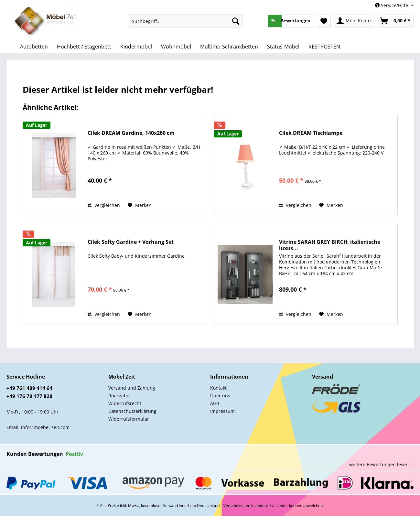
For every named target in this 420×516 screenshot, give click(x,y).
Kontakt (218, 388)
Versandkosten (237, 505)
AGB (215, 403)
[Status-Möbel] (283, 47)
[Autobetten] (34, 47)
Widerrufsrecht (125, 403)
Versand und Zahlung (132, 388)
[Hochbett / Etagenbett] (84, 47)
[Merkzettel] (324, 21)
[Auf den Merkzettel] (140, 205)
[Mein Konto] (354, 21)
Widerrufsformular (129, 419)
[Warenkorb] (395, 21)
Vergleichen (104, 205)
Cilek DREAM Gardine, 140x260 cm (131, 133)
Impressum (222, 411)
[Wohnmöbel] (176, 47)
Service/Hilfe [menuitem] (392, 5)
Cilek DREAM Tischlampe (311, 133)
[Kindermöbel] (136, 47)
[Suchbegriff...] (186, 21)
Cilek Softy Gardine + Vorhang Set (131, 242)
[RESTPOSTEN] (324, 47)
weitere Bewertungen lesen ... (382, 464)
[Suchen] (236, 21)
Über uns (220, 396)
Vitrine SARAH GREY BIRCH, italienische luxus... (330, 245)
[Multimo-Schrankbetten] (229, 47)
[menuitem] (186, 24)
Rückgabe (119, 396)
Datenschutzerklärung (132, 411)
